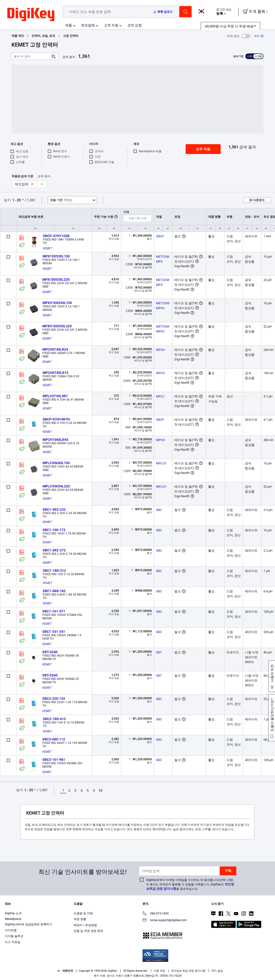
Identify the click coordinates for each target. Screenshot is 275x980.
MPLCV (161, 463)
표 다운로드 (257, 200)
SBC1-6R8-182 (54, 591)
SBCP (160, 236)
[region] (137, 967)
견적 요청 (135, 25)
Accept (205, 967)
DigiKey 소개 (13, 913)
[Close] (267, 966)
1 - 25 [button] (17, 200)
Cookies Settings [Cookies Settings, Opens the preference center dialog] (171, 967)
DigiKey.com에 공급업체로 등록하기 (29, 924)
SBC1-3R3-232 (54, 509)
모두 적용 (203, 149)
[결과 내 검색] (31, 56)
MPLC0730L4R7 (55, 396)
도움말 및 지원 (83, 913)
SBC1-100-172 (54, 530)
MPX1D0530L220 (56, 280)
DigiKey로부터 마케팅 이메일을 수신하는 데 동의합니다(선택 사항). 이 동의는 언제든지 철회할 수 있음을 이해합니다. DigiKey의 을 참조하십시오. (190, 884)
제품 (69, 25)
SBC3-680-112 (54, 739)
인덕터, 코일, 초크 (43, 36)
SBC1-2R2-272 (54, 550)
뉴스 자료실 (13, 942)
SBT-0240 (50, 652)
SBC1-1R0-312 (54, 571)
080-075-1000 (156, 914)
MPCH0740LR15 (55, 373)
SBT (159, 652)
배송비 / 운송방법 (85, 925)
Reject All (238, 967)
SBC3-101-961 (54, 760)
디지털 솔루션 (14, 936)
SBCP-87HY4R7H (56, 419)
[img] (31, 15)
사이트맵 (11, 930)
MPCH (160, 350)
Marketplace (13, 919)
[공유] (259, 36)
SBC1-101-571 (54, 611)
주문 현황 (80, 919)
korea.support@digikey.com (165, 921)
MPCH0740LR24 (55, 349)
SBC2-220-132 (54, 699)
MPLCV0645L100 (56, 463)
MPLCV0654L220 (56, 486)
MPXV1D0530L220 (57, 326)
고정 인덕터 (71, 36)
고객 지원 (111, 25)
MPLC (160, 396)
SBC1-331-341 (54, 632)
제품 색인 (18, 36)
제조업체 (88, 25)
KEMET (48, 248)
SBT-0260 (50, 675)
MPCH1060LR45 (55, 440)
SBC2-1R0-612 (54, 719)
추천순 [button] (61, 200)
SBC (159, 510)
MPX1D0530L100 (56, 256)
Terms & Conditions (34, 975)
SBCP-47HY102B (56, 236)
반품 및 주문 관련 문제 (88, 931)
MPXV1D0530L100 (57, 303)
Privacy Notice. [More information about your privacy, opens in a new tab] (64, 975)
